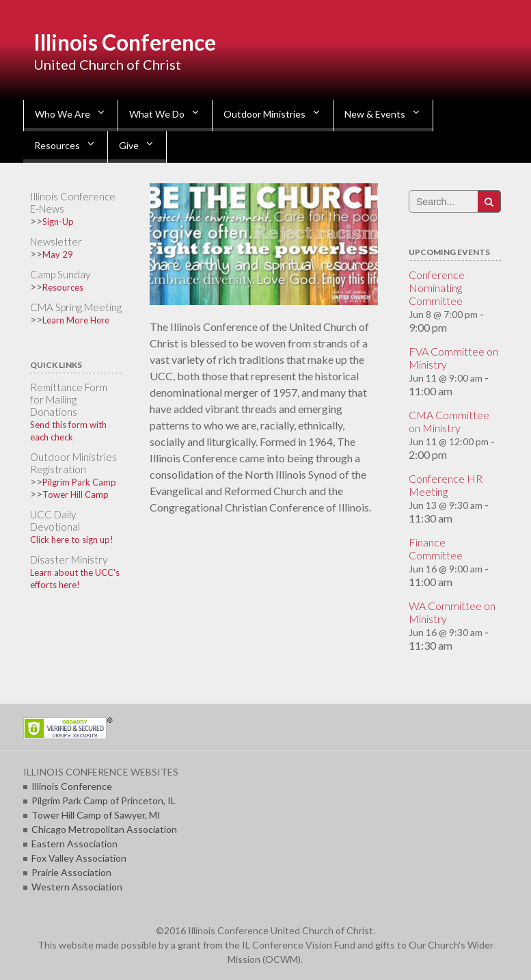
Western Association (77, 887)
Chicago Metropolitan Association (104, 829)
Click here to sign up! (72, 540)
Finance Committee (436, 548)
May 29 (58, 254)
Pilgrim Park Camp (79, 482)
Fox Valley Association (79, 858)
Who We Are (63, 114)
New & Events (375, 114)
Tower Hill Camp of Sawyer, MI (96, 815)
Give (129, 145)
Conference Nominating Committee (437, 288)
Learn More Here (76, 320)
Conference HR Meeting (446, 485)
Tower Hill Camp (76, 494)
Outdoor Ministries (264, 114)
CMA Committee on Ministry (449, 421)
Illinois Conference (125, 42)
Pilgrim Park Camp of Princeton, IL (104, 800)
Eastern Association (74, 844)
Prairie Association (71, 872)
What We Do (157, 114)
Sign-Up (58, 222)
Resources (57, 145)
